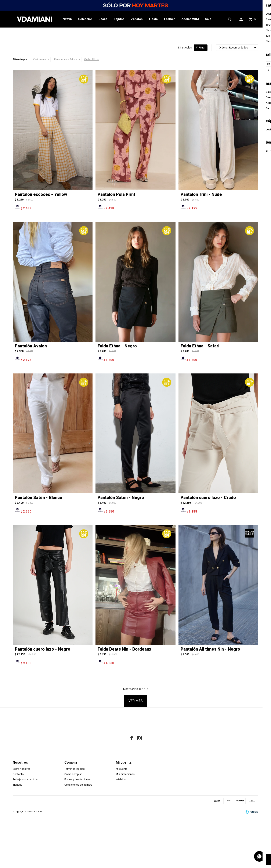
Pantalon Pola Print (116, 246)
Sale (208, 19)
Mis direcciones (125, 825)
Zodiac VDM (190, 19)
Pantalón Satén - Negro (121, 549)
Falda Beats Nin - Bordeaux (124, 700)
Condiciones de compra (78, 836)
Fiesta (153, 19)
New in (67, 19)
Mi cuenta (122, 820)
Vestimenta (39, 111)
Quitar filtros (91, 111)
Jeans (103, 19)
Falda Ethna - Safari (200, 397)
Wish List (121, 831)
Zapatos (137, 19)
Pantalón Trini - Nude (201, 246)
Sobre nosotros (22, 820)
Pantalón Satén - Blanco (39, 549)
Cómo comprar (73, 825)
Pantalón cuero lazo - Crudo (208, 549)
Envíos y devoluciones (77, 831)
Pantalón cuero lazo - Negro (43, 700)
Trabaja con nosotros (25, 831)
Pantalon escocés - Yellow (41, 246)
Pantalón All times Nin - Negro (210, 700)
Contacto (18, 825)
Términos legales (75, 820)
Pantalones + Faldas (66, 111)
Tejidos (119, 19)
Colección (85, 19)
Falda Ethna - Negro (117, 397)
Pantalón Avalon (31, 397)
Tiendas (17, 836)
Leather (169, 19)
